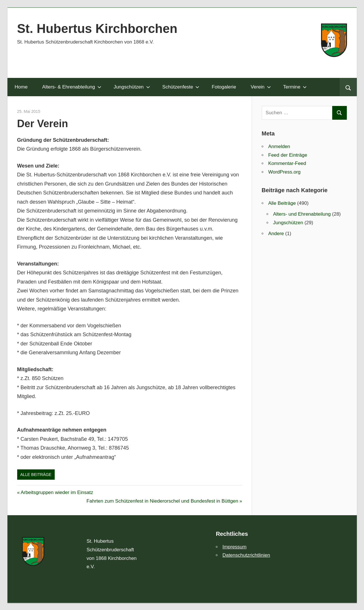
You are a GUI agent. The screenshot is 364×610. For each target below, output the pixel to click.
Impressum (235, 547)
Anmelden (279, 146)
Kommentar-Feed (287, 163)
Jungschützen (132, 87)
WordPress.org (285, 172)
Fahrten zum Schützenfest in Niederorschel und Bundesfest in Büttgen (162, 501)
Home (21, 87)
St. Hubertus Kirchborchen (97, 28)
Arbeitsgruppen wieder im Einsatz (57, 492)
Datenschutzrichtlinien (246, 555)
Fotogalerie (224, 87)
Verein (261, 87)
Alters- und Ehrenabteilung (302, 214)
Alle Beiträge (36, 475)
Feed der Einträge (288, 155)
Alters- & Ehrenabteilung (72, 87)
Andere (276, 234)
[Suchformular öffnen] (348, 87)
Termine (295, 87)
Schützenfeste (181, 87)
